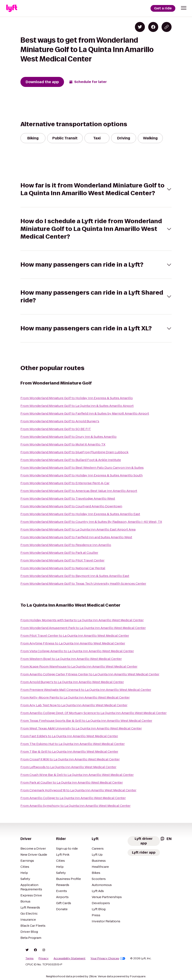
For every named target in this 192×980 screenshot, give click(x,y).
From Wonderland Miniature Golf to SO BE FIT (56, 429)
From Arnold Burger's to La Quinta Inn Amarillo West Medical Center (72, 682)
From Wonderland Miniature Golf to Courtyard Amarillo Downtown (71, 506)
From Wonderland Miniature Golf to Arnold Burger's (60, 421)
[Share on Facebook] (153, 27)
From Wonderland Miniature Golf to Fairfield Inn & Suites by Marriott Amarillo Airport (85, 413)
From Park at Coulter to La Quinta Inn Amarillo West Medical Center (72, 782)
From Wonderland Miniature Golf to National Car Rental (63, 568)
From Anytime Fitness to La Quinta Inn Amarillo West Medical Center (73, 643)
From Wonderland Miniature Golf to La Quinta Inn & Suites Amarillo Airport (77, 406)
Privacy (44, 958)
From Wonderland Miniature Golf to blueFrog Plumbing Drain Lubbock (74, 452)
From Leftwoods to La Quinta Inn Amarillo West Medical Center (68, 767)
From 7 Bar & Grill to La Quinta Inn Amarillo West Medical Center (69, 752)
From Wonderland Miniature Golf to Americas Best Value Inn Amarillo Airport (79, 491)
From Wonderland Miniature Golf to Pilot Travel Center (62, 560)
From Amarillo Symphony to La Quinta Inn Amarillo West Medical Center (75, 806)
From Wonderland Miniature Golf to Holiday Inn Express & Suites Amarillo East (80, 514)
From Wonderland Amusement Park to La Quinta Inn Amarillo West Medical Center (83, 628)
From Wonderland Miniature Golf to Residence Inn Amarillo (66, 545)
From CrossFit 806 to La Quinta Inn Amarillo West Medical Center (70, 759)
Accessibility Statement (70, 958)
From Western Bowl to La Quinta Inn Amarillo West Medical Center (71, 659)
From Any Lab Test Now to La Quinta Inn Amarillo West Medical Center (74, 705)
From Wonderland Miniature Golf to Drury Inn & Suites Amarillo (68, 437)
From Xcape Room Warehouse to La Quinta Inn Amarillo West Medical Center (79, 666)
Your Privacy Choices (108, 958)
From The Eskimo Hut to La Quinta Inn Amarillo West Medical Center (73, 744)
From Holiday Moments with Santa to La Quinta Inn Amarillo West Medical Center (82, 620)
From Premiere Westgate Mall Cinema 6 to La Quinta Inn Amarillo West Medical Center (86, 690)
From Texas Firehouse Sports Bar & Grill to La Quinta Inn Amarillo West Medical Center (86, 721)
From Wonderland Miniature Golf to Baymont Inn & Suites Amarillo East (75, 576)
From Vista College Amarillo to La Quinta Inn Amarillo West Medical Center (77, 651)
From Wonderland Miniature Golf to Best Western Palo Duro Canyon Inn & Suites (82, 468)
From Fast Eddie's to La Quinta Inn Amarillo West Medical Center (69, 736)
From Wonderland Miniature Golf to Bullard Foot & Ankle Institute (71, 460)
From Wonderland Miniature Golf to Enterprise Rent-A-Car (65, 483)
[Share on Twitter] (140, 27)
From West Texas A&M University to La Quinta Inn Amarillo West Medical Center (81, 728)
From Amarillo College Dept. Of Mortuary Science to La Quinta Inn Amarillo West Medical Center (93, 713)
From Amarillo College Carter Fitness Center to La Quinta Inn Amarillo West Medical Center (90, 674)
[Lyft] (12, 8)
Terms (29, 958)
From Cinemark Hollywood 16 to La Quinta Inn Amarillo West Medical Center (78, 790)
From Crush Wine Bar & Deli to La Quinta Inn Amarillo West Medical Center (77, 775)
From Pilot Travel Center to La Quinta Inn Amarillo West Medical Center (75, 636)
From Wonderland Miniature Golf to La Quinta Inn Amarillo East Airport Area (78, 529)
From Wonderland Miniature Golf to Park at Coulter (59, 553)
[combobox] (166, 839)
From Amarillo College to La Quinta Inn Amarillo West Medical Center (73, 798)
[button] (184, 8)
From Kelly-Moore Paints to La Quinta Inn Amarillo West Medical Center (75, 697)
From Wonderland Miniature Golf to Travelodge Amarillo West (68, 498)
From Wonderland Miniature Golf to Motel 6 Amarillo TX (63, 444)
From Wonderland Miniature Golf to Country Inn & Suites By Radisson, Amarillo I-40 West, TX (91, 522)
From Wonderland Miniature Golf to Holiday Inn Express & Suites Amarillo (77, 398)
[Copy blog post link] (167, 27)
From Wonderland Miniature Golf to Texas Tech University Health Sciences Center (83, 584)
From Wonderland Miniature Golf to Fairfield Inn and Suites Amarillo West (76, 537)
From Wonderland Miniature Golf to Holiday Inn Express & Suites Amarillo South (82, 475)
